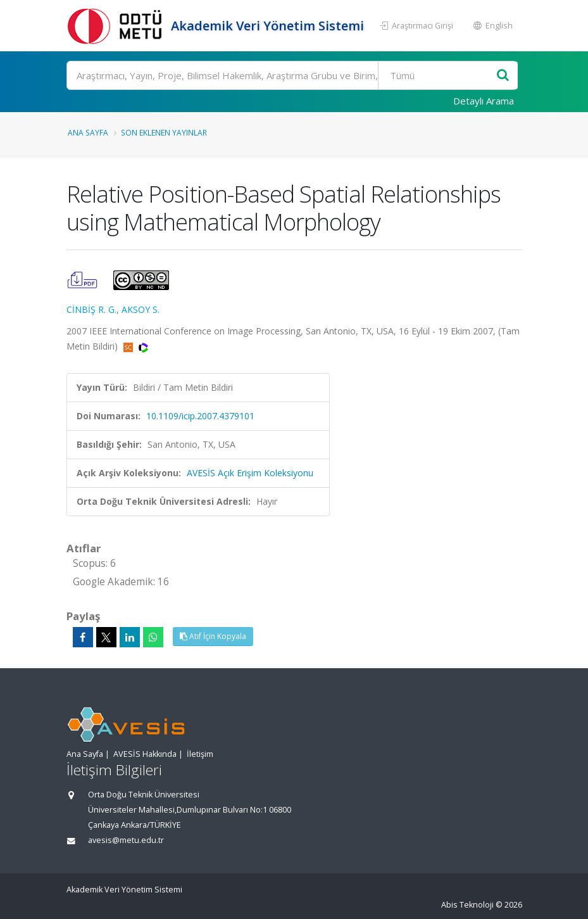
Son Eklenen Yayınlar (164, 132)
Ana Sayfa (88, 132)
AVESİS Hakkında (145, 754)
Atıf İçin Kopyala (213, 636)
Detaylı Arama (484, 101)
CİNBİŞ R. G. (91, 309)
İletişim (200, 754)
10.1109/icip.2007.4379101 (200, 416)
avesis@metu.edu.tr (126, 840)
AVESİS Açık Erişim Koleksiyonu (250, 473)
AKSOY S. (141, 309)
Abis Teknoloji (467, 905)
